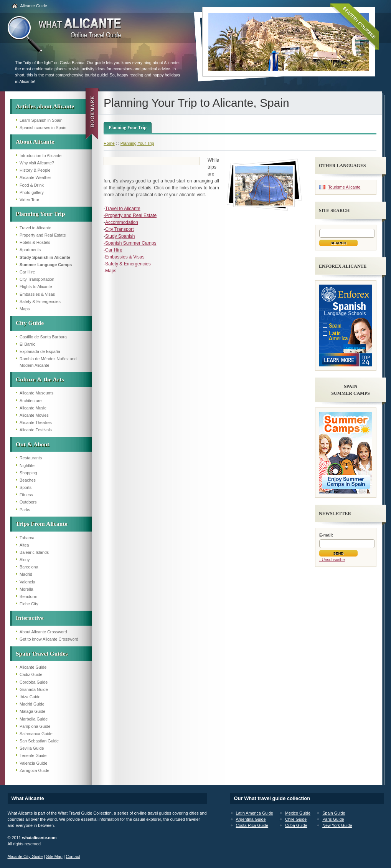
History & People (35, 170)
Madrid (26, 574)
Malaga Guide (32, 711)
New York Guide (337, 825)
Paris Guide (333, 819)
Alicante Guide (34, 6)
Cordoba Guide (34, 682)
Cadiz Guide (31, 674)
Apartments (30, 250)
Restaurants (31, 458)
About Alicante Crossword (43, 632)
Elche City (29, 604)
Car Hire (27, 272)
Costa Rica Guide (252, 825)
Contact (73, 856)
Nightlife (27, 465)
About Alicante (35, 142)
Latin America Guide (255, 813)
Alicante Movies (34, 415)
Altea (24, 545)
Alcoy (25, 560)
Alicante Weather (35, 177)
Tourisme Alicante (344, 187)
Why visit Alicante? (37, 163)
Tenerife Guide (33, 755)
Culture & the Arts (40, 379)
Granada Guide (34, 689)
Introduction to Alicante (40, 156)
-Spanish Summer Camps (130, 243)
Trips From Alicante (42, 524)
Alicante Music (33, 408)
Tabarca (27, 538)
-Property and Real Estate (130, 215)
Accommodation (122, 222)
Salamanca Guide (36, 734)
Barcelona (29, 567)
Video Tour (29, 200)
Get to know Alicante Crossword (49, 639)
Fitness (26, 495)
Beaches (28, 480)
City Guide (30, 323)
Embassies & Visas (37, 294)
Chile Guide (296, 819)
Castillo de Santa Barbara (43, 337)
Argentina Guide (251, 819)
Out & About (33, 444)
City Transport (120, 229)
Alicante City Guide (25, 856)
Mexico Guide (298, 813)
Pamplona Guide (35, 726)
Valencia (27, 582)
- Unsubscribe (332, 560)
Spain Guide (334, 813)
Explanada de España (40, 351)
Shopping (28, 473)
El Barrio (27, 344)
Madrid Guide (32, 704)
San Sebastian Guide (39, 741)
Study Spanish (120, 236)
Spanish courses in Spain (43, 128)
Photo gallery (32, 192)
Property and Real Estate (43, 235)
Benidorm (28, 596)
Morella (26, 589)
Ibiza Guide (30, 697)
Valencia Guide (33, 763)
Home (109, 143)
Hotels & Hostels (35, 242)
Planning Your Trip (40, 214)
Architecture (31, 401)
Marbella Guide (34, 719)
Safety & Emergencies (40, 301)
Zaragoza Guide (34, 770)
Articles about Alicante (45, 106)
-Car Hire (113, 250)
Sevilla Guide (32, 748)
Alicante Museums (36, 393)
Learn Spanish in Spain (41, 120)
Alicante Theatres (36, 422)
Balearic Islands (34, 552)
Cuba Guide (296, 825)
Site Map (54, 856)
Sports (26, 487)
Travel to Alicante (35, 228)
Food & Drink (32, 185)
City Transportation (37, 279)
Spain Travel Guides (42, 653)
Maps (25, 309)
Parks (25, 510)
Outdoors (28, 502)
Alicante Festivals (36, 430)
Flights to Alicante (36, 287)
